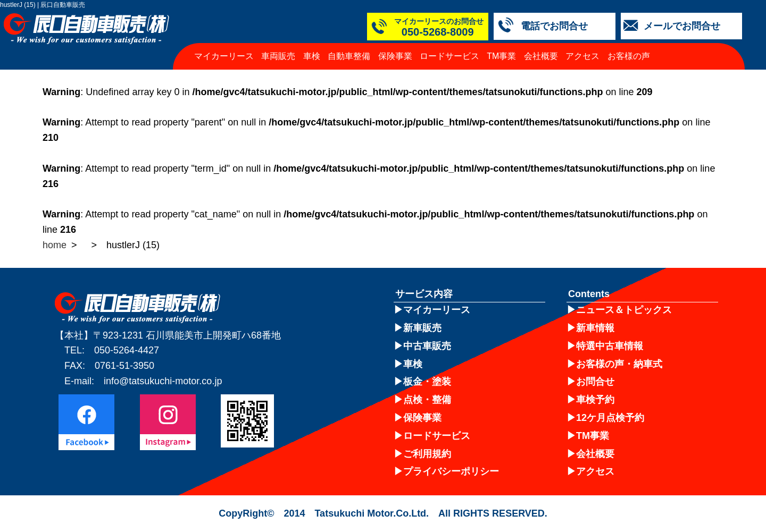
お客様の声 (629, 56)
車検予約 (595, 400)
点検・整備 (427, 400)
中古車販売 (427, 346)
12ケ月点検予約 (610, 418)
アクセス (582, 56)
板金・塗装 (427, 382)
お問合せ (595, 382)
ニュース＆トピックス (624, 310)
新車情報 (595, 328)
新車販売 (422, 328)
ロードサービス (449, 56)
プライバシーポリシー (451, 471)
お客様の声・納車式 (619, 364)
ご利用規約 (427, 454)
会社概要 (541, 56)
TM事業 (501, 56)
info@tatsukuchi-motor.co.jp (163, 381)
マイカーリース (224, 56)
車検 (312, 56)
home (55, 245)
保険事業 (395, 56)
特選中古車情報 (610, 346)
